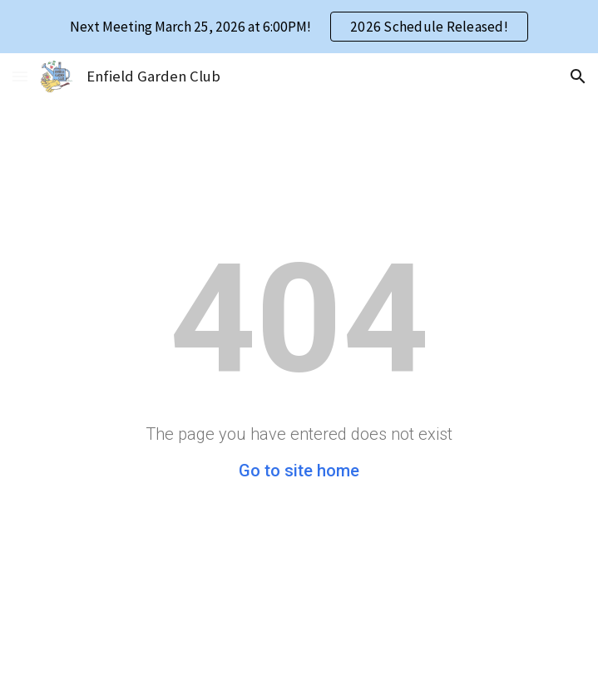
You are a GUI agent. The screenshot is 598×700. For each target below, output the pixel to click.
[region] (299, 27)
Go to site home (299, 471)
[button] (20, 76)
